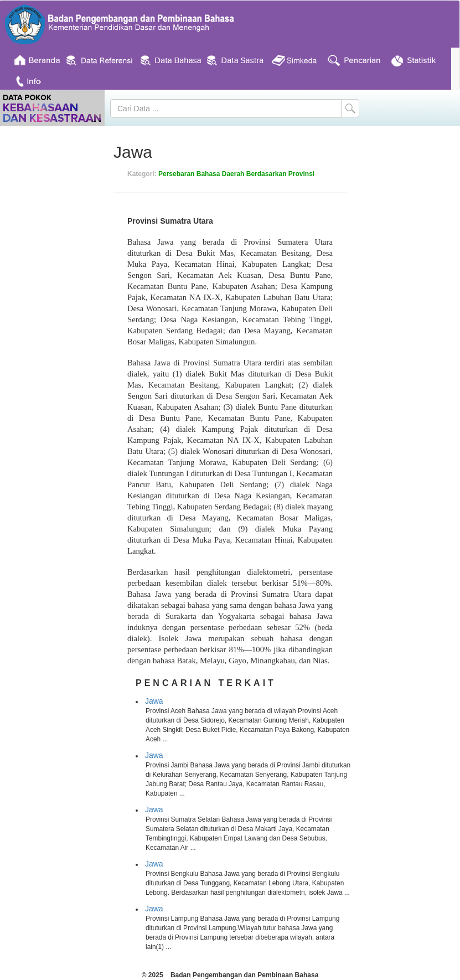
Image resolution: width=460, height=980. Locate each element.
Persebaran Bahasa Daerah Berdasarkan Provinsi (236, 174)
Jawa (154, 701)
